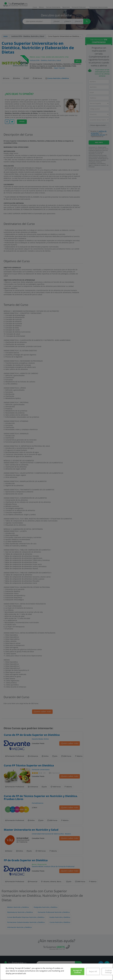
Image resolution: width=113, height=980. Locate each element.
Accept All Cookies (77, 971)
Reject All (93, 971)
